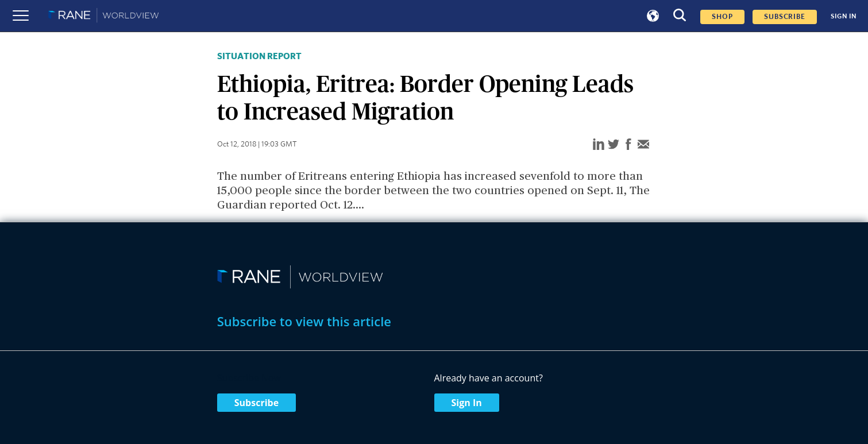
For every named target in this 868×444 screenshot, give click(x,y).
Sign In (467, 403)
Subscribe (256, 403)
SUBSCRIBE (785, 17)
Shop (722, 17)
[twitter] (614, 145)
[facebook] (628, 145)
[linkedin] (599, 145)
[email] (643, 145)
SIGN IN (844, 16)
